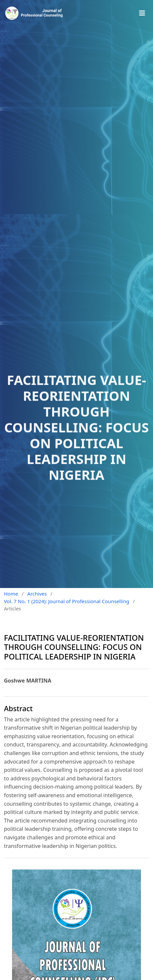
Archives (37, 594)
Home (11, 594)
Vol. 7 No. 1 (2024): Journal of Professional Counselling (67, 601)
